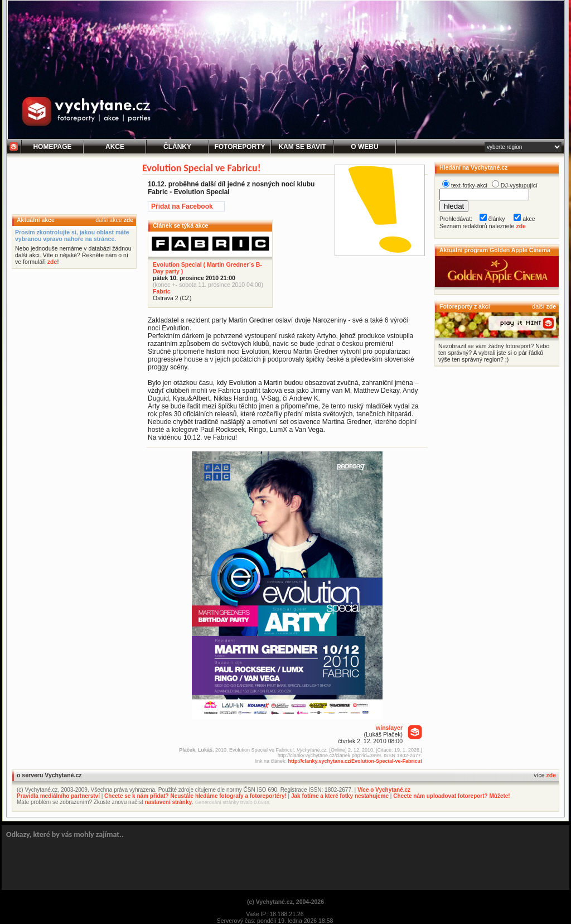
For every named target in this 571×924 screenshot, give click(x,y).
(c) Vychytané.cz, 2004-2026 (285, 902)
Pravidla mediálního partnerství (58, 796)
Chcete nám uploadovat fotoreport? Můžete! (451, 796)
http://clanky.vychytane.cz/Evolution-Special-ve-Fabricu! (355, 761)
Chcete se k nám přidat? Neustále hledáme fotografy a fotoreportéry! (195, 796)
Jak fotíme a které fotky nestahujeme (340, 796)
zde (128, 220)
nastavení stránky (169, 802)
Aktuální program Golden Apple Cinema (495, 250)
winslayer (389, 728)
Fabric (162, 291)
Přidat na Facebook (182, 206)
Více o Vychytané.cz (384, 790)
